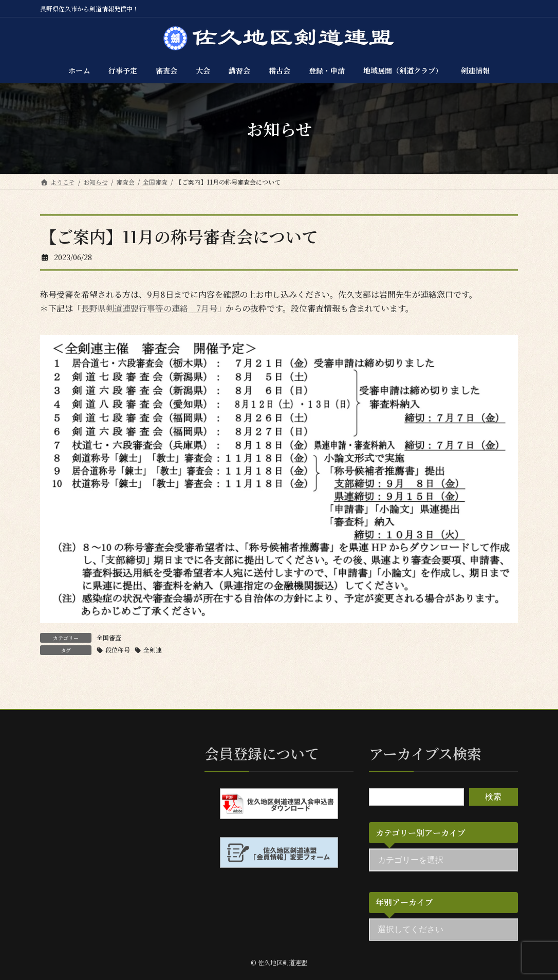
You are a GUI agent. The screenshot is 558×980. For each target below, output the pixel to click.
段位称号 (118, 650)
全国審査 (109, 637)
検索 (493, 797)
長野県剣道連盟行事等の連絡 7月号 (149, 308)
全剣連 (153, 650)
